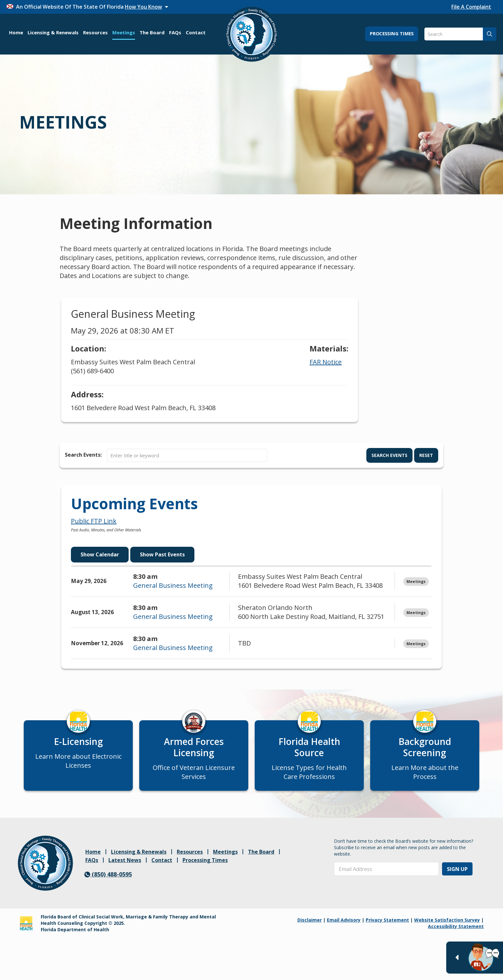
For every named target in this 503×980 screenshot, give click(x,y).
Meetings (225, 857)
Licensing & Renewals (139, 857)
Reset (426, 455)
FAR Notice (326, 362)
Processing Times (205, 866)
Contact (162, 866)
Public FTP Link (94, 521)
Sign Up (457, 874)
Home (93, 857)
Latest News (125, 866)
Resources (190, 857)
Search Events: (83, 455)
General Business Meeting (173, 585)
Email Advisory (344, 925)
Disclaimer (310, 925)
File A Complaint (471, 7)
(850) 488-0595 (108, 880)
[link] (45, 869)
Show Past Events (162, 554)
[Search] (460, 34)
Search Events (389, 455)
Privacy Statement (387, 925)
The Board (261, 857)
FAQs (92, 866)
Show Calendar (100, 554)
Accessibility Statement (456, 932)
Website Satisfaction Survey (447, 925)
